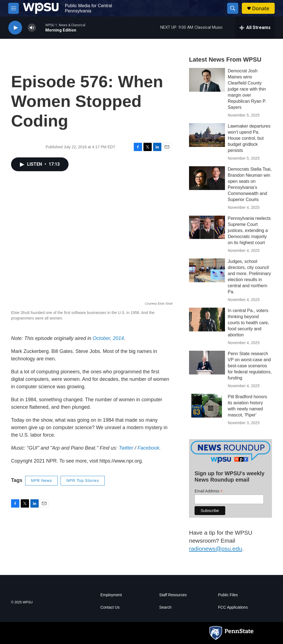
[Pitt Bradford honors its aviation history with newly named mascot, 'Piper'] (207, 406)
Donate (261, 8)
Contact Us (110, 607)
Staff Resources (173, 595)
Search (165, 607)
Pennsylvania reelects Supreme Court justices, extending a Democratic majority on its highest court (249, 230)
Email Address (209, 491)
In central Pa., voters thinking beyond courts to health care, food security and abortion (248, 323)
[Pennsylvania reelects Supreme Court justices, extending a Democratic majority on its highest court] (207, 227)
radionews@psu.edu (216, 549)
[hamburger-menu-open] (14, 8)
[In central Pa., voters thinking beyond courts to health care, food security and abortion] (207, 320)
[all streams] (255, 28)
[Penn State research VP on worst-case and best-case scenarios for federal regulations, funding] (207, 363)
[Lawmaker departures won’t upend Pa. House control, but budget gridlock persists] (207, 135)
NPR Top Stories (83, 481)
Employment (111, 595)
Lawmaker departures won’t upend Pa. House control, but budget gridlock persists (249, 138)
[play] (15, 28)
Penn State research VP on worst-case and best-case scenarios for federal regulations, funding (250, 366)
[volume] (32, 28)
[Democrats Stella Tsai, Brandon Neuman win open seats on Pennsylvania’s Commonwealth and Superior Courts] (207, 178)
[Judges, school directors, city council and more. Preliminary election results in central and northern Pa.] (207, 270)
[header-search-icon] (233, 8)
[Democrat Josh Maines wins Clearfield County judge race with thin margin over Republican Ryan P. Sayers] (207, 80)
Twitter (126, 448)
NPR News (41, 481)
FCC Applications (233, 607)
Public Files (228, 595)
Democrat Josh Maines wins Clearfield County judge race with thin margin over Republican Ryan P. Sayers (247, 89)
